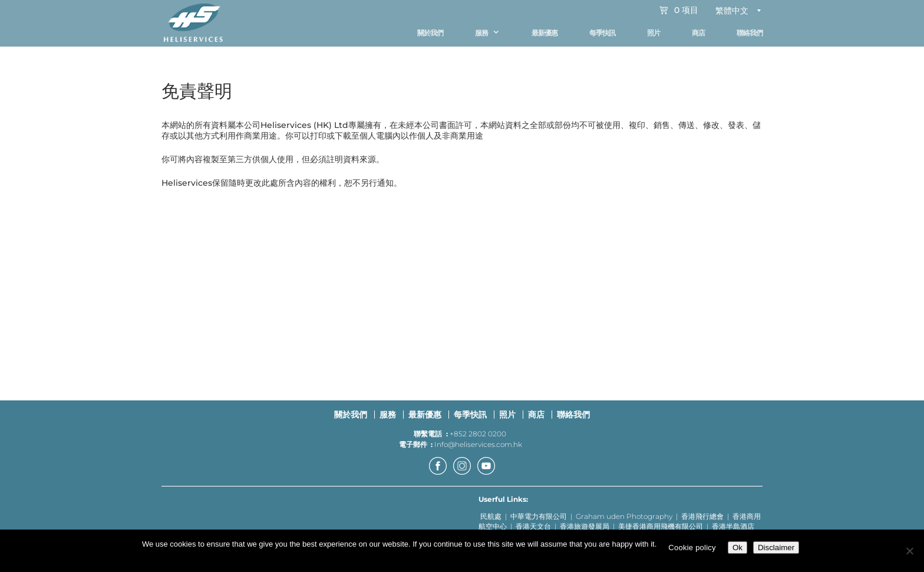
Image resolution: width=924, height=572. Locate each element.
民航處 (491, 522)
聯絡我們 (750, 33)
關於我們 (430, 33)
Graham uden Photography (624, 522)
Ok (737, 548)
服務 (481, 33)
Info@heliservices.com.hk (478, 450)
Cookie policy (692, 548)
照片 (654, 33)
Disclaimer (776, 548)
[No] (909, 551)
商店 (698, 33)
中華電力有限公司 (539, 522)
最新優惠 (544, 33)
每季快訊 (602, 33)
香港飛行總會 (702, 522)
